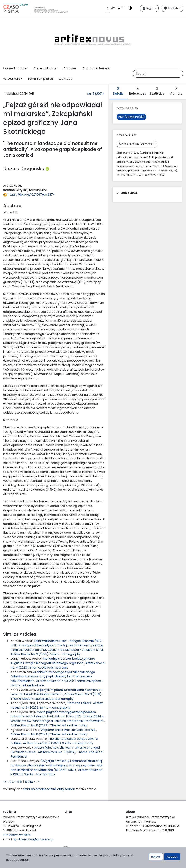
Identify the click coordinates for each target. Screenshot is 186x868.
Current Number (46, 68)
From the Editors (79, 703)
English (171, 8)
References (138, 91)
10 (31, 782)
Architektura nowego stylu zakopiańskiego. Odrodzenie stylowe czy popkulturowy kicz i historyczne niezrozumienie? (53, 676)
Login (148, 8)
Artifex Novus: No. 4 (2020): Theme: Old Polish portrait (58, 665)
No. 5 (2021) (96, 94)
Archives (70, 68)
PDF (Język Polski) (131, 117)
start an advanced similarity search (49, 789)
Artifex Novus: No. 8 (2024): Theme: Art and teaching (49, 725)
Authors (176, 91)
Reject (156, 857)
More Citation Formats (136, 144)
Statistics (157, 91)
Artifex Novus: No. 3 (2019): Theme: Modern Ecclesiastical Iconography (56, 696)
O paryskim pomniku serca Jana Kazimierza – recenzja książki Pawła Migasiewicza (57, 692)
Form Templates (41, 79)
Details (118, 91)
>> (38, 782)
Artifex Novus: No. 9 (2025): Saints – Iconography (46, 654)
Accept (172, 857)
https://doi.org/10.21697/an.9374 (29, 195)
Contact (65, 79)
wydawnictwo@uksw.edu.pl (34, 839)
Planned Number (15, 68)
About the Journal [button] (96, 68)
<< (5, 782)
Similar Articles (20, 634)
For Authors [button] (11, 79)
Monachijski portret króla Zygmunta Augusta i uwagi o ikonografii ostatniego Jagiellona (53, 661)
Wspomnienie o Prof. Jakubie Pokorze (68, 730)
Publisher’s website (17, 835)
